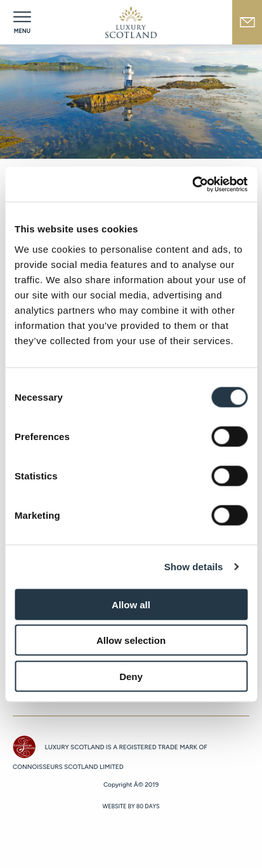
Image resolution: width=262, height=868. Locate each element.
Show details (194, 567)
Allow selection (131, 640)
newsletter (247, 22)
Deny (131, 676)
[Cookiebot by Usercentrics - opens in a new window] (192, 184)
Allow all (131, 604)
